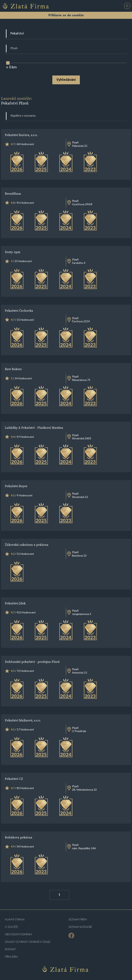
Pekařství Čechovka (19, 311)
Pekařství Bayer (16, 486)
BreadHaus (13, 193)
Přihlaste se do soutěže (66, 15)
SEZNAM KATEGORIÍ (80, 927)
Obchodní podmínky (18, 934)
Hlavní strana (15, 920)
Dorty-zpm (13, 252)
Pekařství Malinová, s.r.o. (23, 720)
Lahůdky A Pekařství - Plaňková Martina (34, 428)
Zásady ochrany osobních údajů (28, 942)
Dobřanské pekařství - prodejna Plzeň (32, 662)
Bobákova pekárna (19, 837)
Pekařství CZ (14, 779)
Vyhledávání (66, 80)
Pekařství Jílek (15, 603)
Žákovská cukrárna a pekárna (27, 545)
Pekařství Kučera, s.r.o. (21, 135)
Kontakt (10, 949)
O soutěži (11, 927)
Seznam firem (78, 920)
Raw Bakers (13, 369)
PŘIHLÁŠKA (11, 957)
